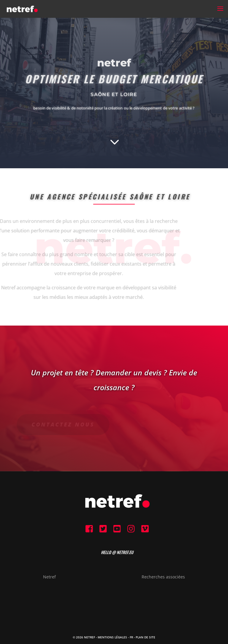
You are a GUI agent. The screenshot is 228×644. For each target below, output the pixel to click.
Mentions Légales (112, 637)
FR (131, 637)
